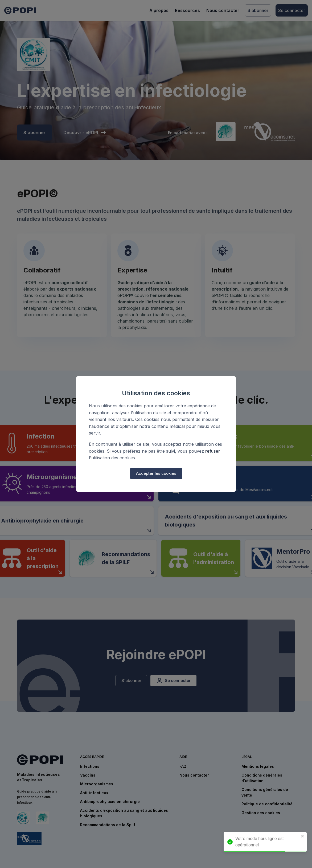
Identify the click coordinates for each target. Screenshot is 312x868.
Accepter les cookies (156, 473)
